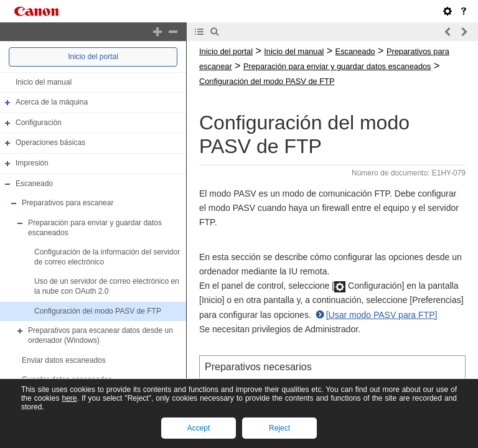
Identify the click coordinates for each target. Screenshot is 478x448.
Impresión (32, 163)
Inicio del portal (93, 57)
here (69, 398)
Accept (199, 428)
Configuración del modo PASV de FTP (98, 311)
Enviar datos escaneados (64, 360)
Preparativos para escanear (68, 203)
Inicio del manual (44, 82)
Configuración (39, 123)
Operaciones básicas (50, 143)
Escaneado (34, 184)
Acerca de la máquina (52, 102)
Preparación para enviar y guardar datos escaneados (337, 66)
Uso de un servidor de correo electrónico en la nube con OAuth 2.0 (107, 287)
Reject (279, 428)
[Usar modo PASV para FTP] (382, 315)
